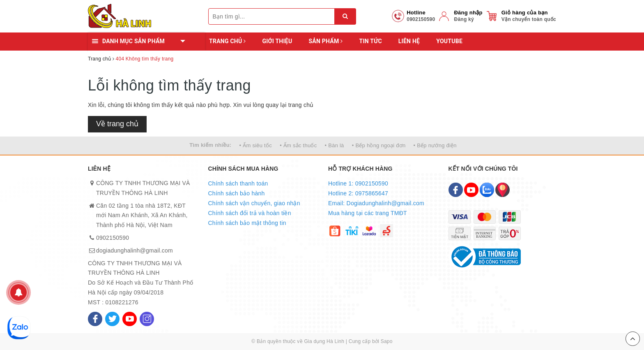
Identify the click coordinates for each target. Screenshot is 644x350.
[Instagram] (147, 319)
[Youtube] (130, 319)
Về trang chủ (117, 124)
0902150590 (113, 238)
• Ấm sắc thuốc (298, 145)
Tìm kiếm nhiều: (210, 145)
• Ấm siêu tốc (256, 145)
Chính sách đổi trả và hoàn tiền (250, 213)
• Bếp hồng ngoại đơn (379, 145)
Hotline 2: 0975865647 (358, 193)
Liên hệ (409, 41)
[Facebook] (95, 319)
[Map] (503, 190)
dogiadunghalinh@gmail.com (135, 250)
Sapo (387, 341)
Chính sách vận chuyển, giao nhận (254, 203)
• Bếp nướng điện (435, 145)
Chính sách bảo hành (237, 193)
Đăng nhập (468, 13)
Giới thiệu (277, 41)
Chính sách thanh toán (238, 183)
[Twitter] (112, 319)
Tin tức (370, 41)
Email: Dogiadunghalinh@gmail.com (376, 203)
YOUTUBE (449, 41)
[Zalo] (487, 190)
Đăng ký (464, 19)
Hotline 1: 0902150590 (358, 183)
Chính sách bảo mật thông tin (247, 223)
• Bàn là (335, 145)
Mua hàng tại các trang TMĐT (368, 213)
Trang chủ (227, 41)
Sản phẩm (325, 41)
